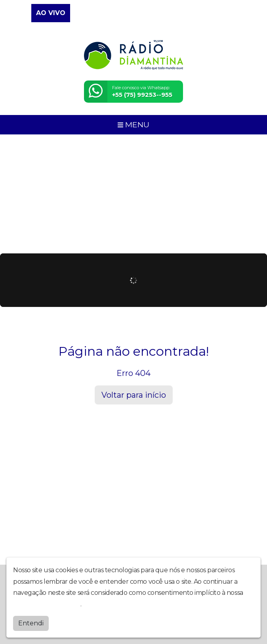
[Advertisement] (133, 194)
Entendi (31, 623)
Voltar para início (134, 395)
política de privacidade (47, 604)
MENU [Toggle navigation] (133, 125)
